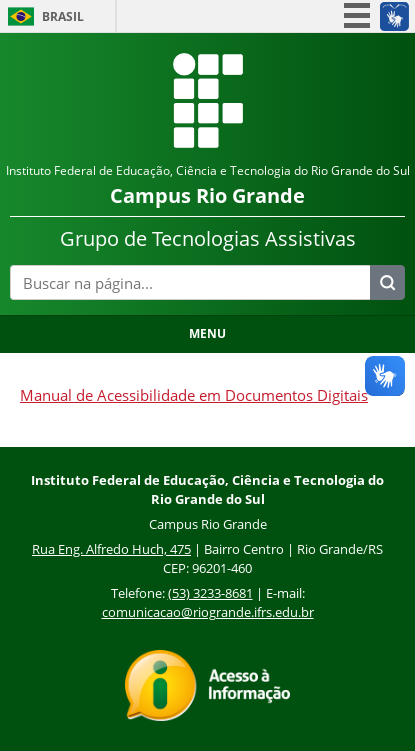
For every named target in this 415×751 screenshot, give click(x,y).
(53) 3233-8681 (210, 593)
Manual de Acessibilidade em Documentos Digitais (194, 395)
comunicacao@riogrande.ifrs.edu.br (208, 612)
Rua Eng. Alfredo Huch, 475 (111, 549)
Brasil (63, 16)
